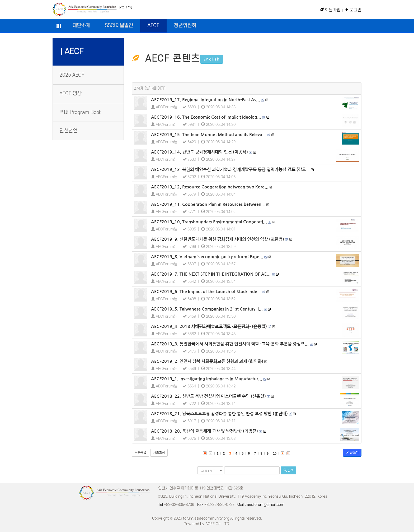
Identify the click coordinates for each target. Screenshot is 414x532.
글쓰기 (352, 453)
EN (130, 8)
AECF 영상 (70, 94)
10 (275, 454)
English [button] (212, 59)
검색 (288, 470)
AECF (153, 26)
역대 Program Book (80, 112)
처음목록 (140, 453)
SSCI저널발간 (119, 26)
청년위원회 (185, 26)
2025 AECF (72, 75)
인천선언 (68, 131)
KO (122, 8)
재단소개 (81, 26)
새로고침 (159, 453)
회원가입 (330, 10)
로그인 (353, 10)
